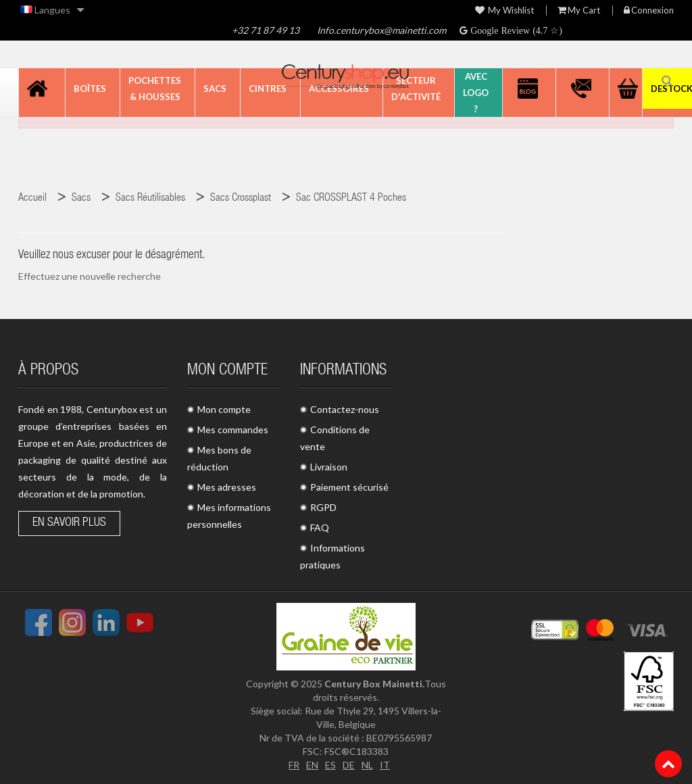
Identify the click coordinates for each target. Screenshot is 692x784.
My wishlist (504, 10)
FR (294, 765)
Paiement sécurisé (349, 487)
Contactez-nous (345, 409)
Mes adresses (227, 487)
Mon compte (224, 409)
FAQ (320, 528)
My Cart (579, 10)
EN (312, 765)
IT (385, 765)
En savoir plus (69, 523)
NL (367, 765)
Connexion (649, 10)
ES (330, 765)
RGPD (323, 507)
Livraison (329, 467)
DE (349, 765)
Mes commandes (233, 430)
